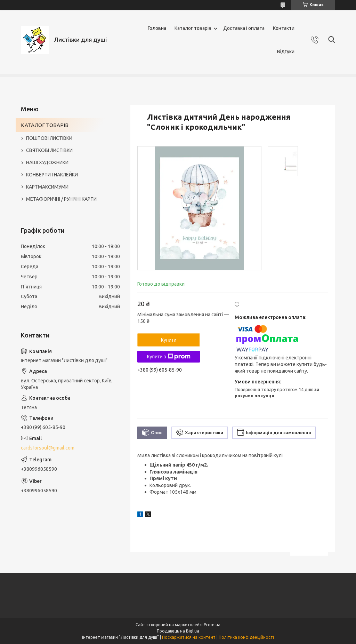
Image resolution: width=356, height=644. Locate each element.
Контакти (284, 28)
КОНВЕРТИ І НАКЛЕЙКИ (52, 175)
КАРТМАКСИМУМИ (47, 187)
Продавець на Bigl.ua (178, 631)
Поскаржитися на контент (189, 637)
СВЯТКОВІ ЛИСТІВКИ (49, 150)
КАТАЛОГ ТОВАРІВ (45, 125)
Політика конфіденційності (246, 637)
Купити (169, 340)
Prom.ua (212, 625)
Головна (157, 28)
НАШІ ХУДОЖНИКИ (47, 162)
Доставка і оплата (244, 28)
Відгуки (286, 51)
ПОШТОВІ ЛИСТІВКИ (49, 138)
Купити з (168, 357)
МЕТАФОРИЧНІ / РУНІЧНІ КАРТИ (61, 199)
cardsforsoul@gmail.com (48, 448)
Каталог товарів (193, 28)
